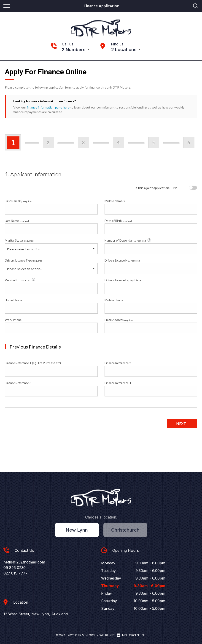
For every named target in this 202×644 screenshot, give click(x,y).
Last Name (17, 221)
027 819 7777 (16, 573)
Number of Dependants (128, 240)
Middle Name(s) (115, 201)
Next (181, 423)
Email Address (119, 320)
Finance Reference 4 (118, 383)
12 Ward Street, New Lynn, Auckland (36, 614)
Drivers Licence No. (122, 260)
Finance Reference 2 (118, 363)
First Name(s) (19, 201)
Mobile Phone (114, 300)
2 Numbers (74, 50)
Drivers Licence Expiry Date (123, 280)
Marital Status (19, 240)
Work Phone (13, 320)
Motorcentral (131, 635)
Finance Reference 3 (18, 383)
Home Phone (13, 300)
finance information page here (48, 107)
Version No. (20, 280)
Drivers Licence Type (24, 260)
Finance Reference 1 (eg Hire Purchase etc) (33, 363)
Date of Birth (118, 221)
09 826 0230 (15, 568)
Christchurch (125, 530)
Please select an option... (25, 249)
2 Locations (124, 50)
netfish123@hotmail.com (24, 562)
